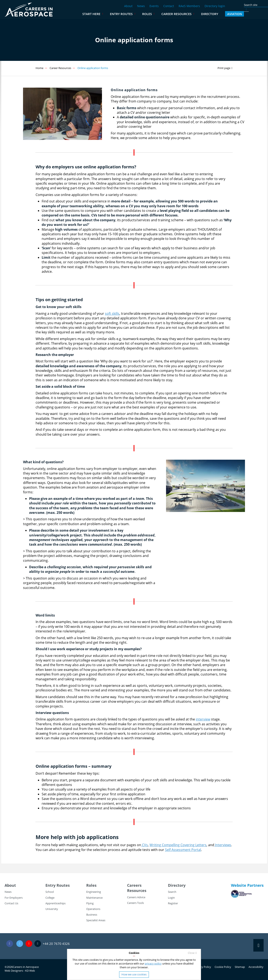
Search (172, 892)
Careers (134, 885)
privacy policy (153, 963)
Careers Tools (135, 903)
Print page (224, 68)
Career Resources (196, 14)
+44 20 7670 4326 (56, 944)
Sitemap (240, 967)
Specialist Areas (96, 920)
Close (191, 953)
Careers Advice (136, 897)
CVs (144, 845)
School (50, 892)
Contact (169, 6)
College (50, 898)
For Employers (14, 898)
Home (39, 68)
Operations (93, 909)
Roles (166, 14)
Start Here (111, 14)
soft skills (112, 313)
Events (154, 6)
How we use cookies (134, 974)
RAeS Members (189, 6)
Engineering (94, 892)
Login (171, 898)
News (141, 6)
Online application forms (93, 68)
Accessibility (256, 967)
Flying (90, 903)
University (52, 909)
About (128, 6)
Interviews (223, 845)
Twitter (20, 944)
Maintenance (94, 898)
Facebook (10, 944)
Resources (137, 890)
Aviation (254, 14)
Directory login (215, 6)
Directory (229, 14)
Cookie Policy (223, 967)
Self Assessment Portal (183, 850)
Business (92, 915)
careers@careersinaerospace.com (29, 944)
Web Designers (14, 971)
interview (203, 719)
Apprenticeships (55, 903)
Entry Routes (141, 14)
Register (173, 903)
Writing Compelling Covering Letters (178, 845)
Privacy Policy (203, 967)
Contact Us (11, 903)
